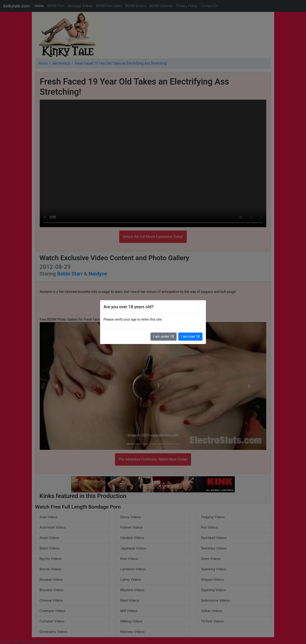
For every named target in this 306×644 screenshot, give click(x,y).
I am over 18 (190, 336)
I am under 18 (164, 336)
